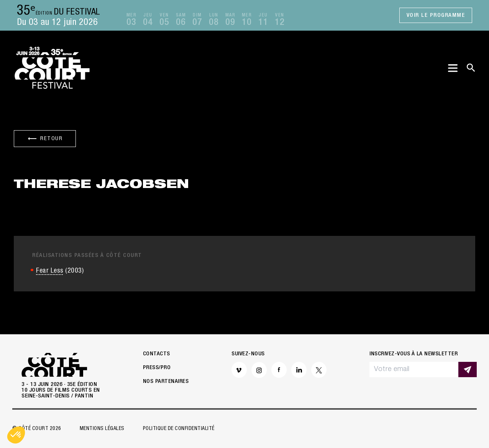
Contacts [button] (157, 354)
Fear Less (50, 271)
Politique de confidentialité (179, 429)
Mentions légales (102, 429)
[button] (16, 435)
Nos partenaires (166, 382)
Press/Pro (157, 368)
